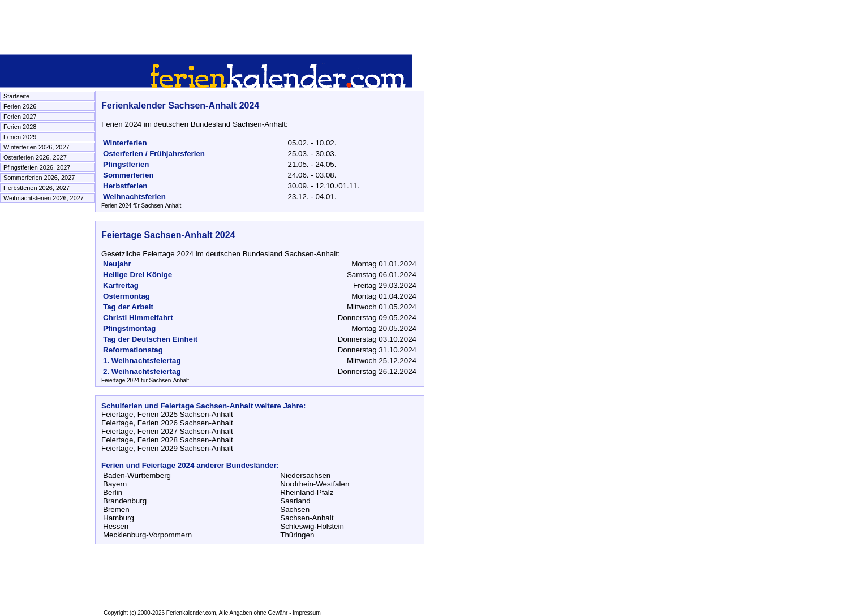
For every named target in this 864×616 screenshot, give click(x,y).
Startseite (16, 96)
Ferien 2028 (20, 127)
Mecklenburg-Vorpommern (147, 535)
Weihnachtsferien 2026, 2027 (44, 198)
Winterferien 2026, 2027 (36, 147)
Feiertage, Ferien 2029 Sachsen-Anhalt (167, 448)
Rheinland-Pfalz (307, 492)
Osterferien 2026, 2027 (35, 157)
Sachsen (295, 509)
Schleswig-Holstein (312, 526)
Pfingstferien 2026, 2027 (37, 167)
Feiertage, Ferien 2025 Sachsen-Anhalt (167, 414)
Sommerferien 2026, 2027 (39, 178)
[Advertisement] (206, 25)
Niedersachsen (305, 475)
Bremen (116, 509)
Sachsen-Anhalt (307, 518)
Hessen (116, 526)
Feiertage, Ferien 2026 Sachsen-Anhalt (167, 423)
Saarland (295, 501)
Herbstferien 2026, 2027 (36, 188)
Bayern (115, 484)
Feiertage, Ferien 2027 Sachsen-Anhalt (167, 431)
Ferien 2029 (20, 137)
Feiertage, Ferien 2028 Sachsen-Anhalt (167, 440)
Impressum (306, 613)
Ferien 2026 (20, 106)
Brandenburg (125, 501)
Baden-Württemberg (137, 475)
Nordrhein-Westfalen (315, 484)
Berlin (113, 492)
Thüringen (297, 535)
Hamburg (119, 518)
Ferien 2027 (20, 117)
